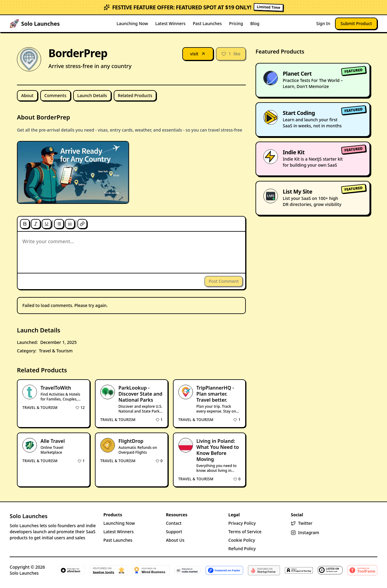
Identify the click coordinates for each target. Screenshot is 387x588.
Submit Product (356, 23)
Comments (55, 95)
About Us (175, 540)
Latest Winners (171, 23)
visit (198, 54)
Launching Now (132, 23)
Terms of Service (245, 532)
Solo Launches (29, 516)
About (27, 95)
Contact (174, 523)
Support (174, 532)
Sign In (323, 23)
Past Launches (207, 23)
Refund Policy (242, 549)
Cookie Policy (242, 540)
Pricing (236, 23)
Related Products (135, 95)
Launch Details (92, 95)
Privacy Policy (242, 523)
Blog (255, 23)
